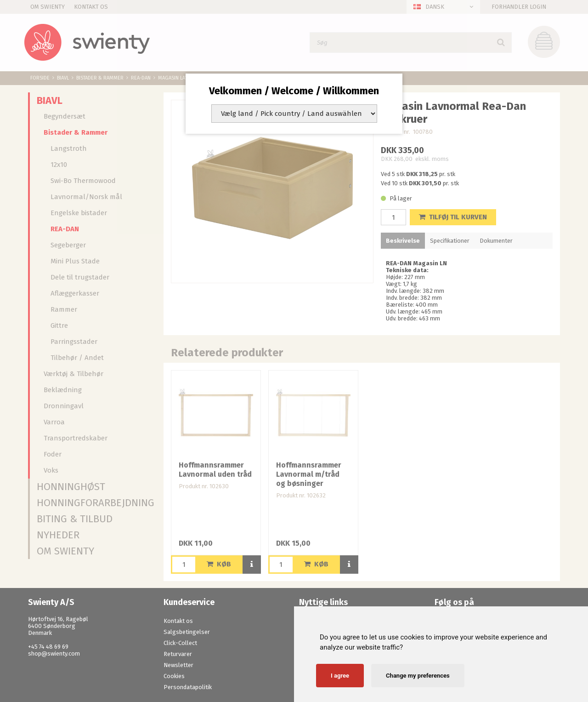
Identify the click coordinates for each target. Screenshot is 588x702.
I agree (340, 676)
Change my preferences (418, 676)
